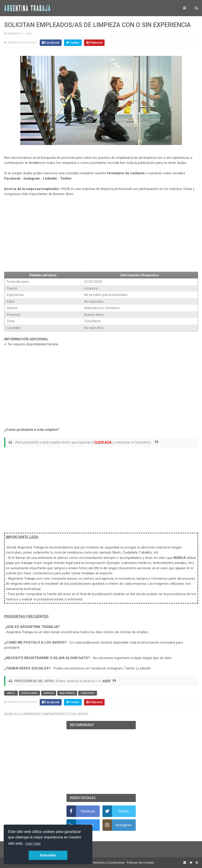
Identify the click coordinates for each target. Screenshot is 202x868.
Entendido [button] (48, 855)
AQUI (106, 681)
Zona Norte (88, 693)
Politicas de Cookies (140, 863)
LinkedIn (50, 178)
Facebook (12, 178)
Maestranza (67, 693)
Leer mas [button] (33, 843)
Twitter (66, 178)
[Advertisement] (101, 234)
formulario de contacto (126, 173)
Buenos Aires (29, 693)
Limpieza (49, 693)
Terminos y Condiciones (109, 863)
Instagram (32, 178)
